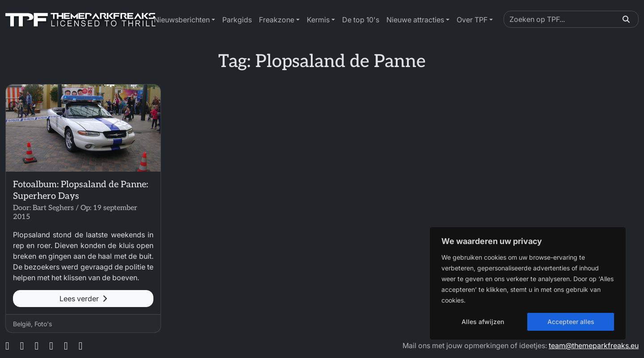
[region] (528, 283)
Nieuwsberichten (182, 20)
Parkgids (237, 20)
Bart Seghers (53, 208)
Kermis (318, 20)
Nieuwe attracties (415, 20)
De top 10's (361, 20)
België (22, 324)
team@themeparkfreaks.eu (594, 345)
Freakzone (277, 20)
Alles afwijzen (483, 322)
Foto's (43, 324)
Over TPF (472, 20)
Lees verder (83, 299)
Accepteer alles (571, 322)
